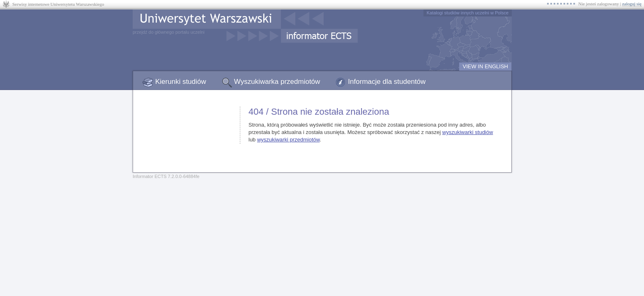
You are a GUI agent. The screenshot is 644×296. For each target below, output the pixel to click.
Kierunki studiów (181, 82)
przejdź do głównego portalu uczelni (169, 32)
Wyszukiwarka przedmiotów (277, 82)
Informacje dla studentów (387, 82)
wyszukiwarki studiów (468, 132)
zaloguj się (632, 4)
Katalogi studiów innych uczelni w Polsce (468, 13)
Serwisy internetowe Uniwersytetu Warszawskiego (58, 4)
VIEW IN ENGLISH (485, 66)
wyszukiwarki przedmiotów (288, 140)
